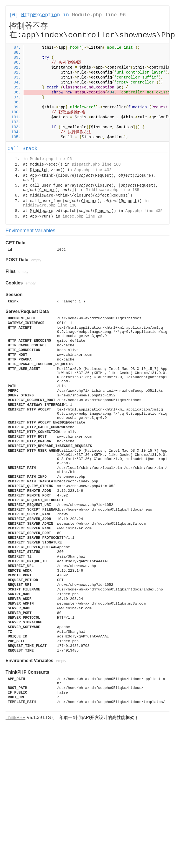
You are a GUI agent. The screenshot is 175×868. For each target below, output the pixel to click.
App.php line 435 (144, 211)
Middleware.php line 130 (50, 205)
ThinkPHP (16, 717)
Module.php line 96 (99, 15)
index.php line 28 (82, 216)
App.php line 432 (93, 170)
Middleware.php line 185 (113, 190)
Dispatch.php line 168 (96, 164)
